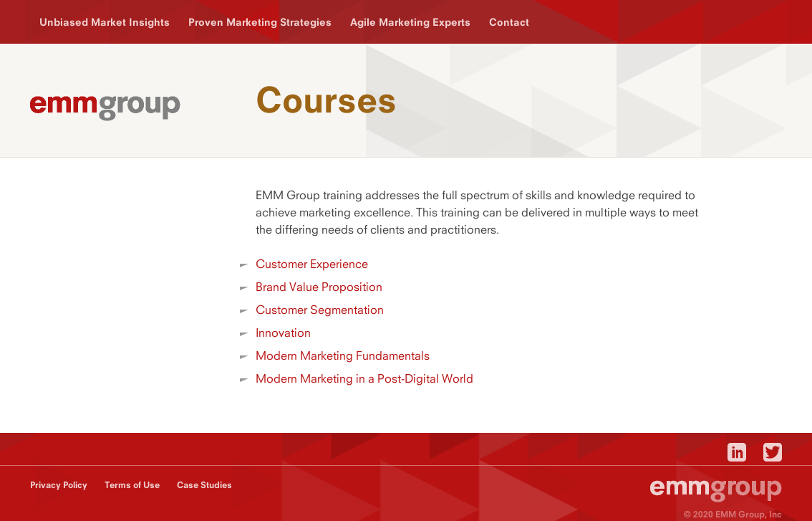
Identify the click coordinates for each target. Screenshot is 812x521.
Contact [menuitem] (509, 22)
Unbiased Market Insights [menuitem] (105, 22)
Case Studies (204, 485)
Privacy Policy (59, 485)
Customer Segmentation (320, 310)
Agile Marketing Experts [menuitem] (410, 22)
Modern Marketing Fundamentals (343, 355)
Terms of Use (132, 485)
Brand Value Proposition (319, 287)
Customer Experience (312, 264)
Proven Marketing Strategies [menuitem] (260, 22)
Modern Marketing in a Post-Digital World (364, 378)
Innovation (283, 333)
